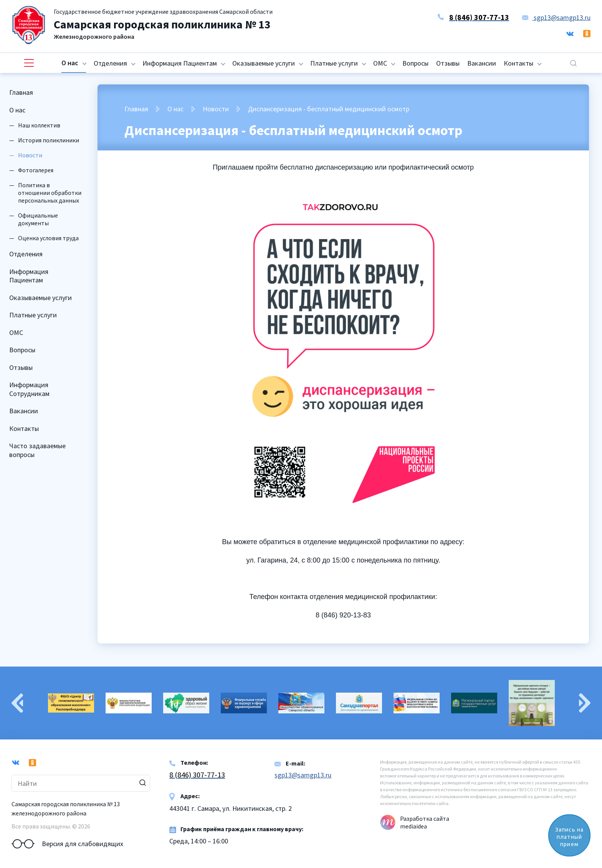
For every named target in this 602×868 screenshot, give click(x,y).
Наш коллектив (39, 125)
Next (585, 703)
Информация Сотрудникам (29, 389)
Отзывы (448, 63)
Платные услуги (334, 63)
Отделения (110, 63)
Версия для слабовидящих (67, 844)
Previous (17, 703)
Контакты (518, 63)
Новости (216, 109)
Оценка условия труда (48, 238)
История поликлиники (49, 140)
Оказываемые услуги (264, 63)
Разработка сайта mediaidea (425, 822)
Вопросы (415, 63)
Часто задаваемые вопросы (37, 450)
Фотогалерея (36, 170)
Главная (21, 92)
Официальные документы (38, 219)
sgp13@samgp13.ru (556, 17)
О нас (70, 63)
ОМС (380, 63)
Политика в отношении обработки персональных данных (50, 193)
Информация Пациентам (180, 63)
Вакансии (482, 63)
